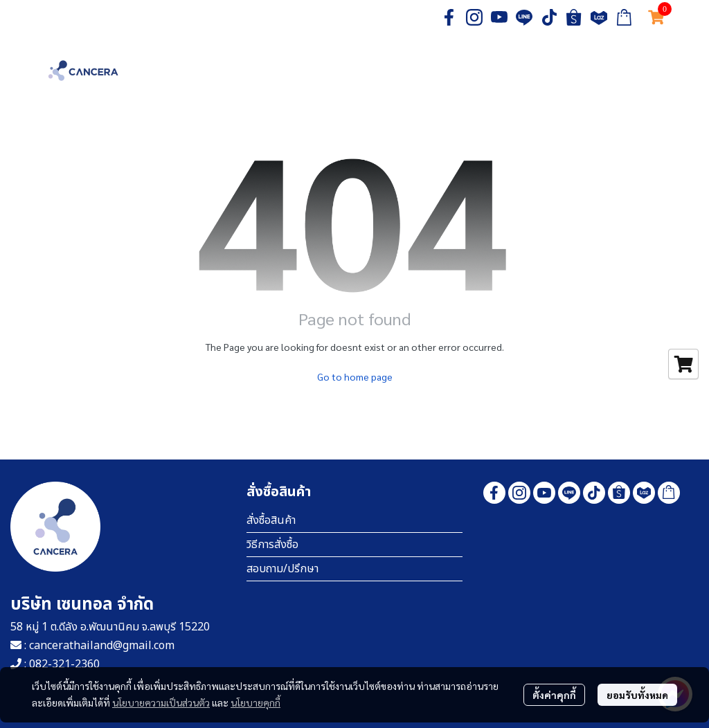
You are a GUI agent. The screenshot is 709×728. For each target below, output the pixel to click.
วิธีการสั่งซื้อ (272, 545)
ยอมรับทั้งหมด (637, 695)
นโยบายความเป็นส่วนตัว (161, 702)
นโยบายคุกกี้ (255, 702)
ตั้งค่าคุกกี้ (554, 695)
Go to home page (355, 376)
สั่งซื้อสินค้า (271, 520)
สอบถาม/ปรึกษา (282, 569)
